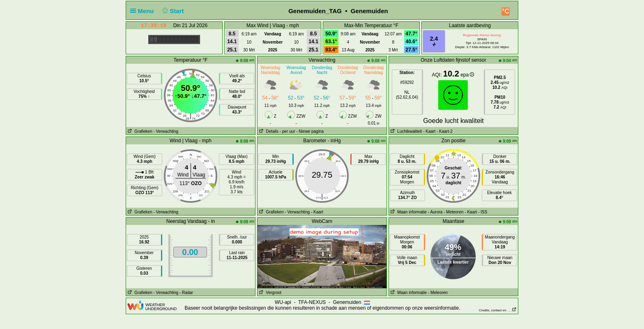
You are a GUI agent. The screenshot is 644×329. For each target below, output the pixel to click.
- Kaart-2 (444, 131)
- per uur (287, 131)
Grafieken (139, 131)
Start (172, 11)
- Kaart (429, 131)
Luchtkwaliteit (405, 131)
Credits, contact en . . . (498, 310)
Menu (144, 11)
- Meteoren (453, 212)
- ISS (483, 212)
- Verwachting (166, 131)
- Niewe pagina (310, 131)
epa (467, 75)
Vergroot (269, 293)
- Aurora (435, 212)
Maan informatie (408, 212)
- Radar (186, 293)
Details (268, 131)
